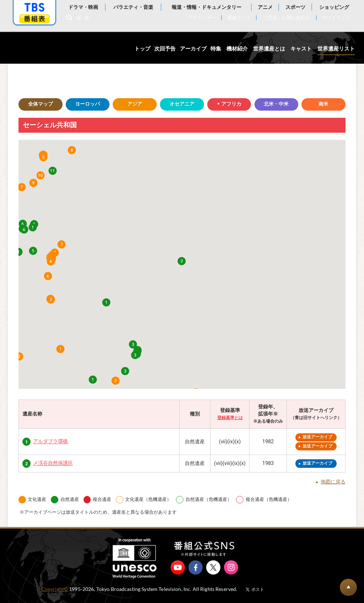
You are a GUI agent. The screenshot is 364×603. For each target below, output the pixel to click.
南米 (323, 104)
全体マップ (41, 104)
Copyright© (55, 589)
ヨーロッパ (87, 104)
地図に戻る (333, 482)
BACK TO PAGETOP (348, 587)
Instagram (231, 567)
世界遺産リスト (336, 49)
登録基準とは (230, 418)
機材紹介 (237, 49)
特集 (216, 49)
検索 (85, 18)
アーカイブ (193, 49)
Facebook (196, 567)
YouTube (178, 567)
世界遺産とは (269, 49)
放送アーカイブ (317, 437)
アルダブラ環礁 (50, 442)
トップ (142, 49)
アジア (135, 104)
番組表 (34, 19)
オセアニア (182, 104)
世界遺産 (44, 48)
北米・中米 (276, 104)
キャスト (301, 49)
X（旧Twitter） (213, 567)
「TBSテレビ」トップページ (34, 7)
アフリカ (224, 104)
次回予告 (165, 49)
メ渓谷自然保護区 (53, 463)
